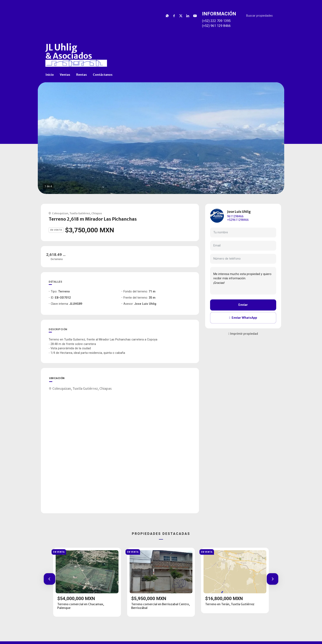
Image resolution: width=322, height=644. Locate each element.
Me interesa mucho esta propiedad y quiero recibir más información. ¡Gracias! (243, 281)
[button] (49, 579)
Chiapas (97, 213)
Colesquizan (60, 213)
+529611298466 (238, 220)
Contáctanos (103, 75)
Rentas (82, 75)
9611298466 (235, 216)
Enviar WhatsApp (243, 318)
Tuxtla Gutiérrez (80, 213)
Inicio (50, 75)
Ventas (65, 75)
